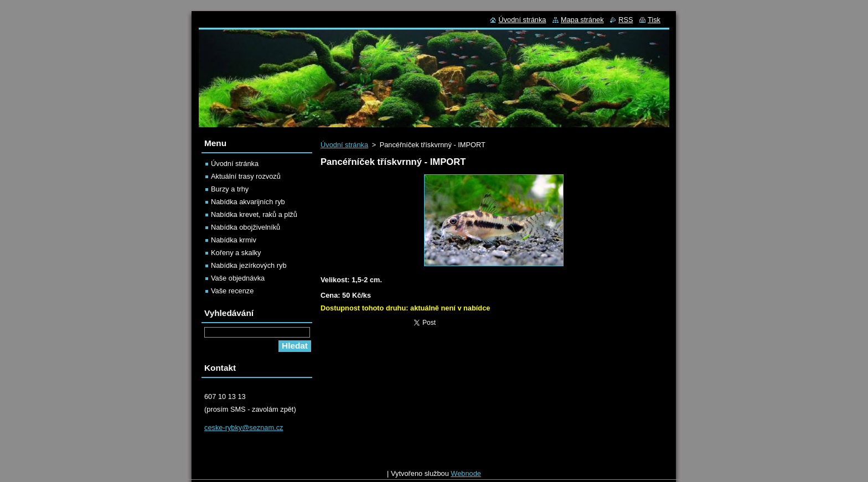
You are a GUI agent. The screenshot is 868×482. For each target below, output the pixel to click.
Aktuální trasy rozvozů (246, 176)
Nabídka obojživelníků (246, 227)
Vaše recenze (232, 291)
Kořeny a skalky (236, 253)
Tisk (654, 20)
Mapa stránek (582, 20)
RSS (626, 20)
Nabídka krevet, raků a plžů (254, 214)
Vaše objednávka (238, 278)
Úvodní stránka (344, 145)
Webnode (466, 476)
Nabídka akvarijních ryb (248, 202)
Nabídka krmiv (234, 240)
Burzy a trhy (230, 189)
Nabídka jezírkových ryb (249, 265)
